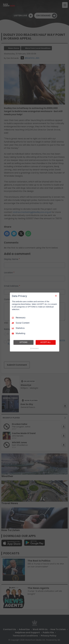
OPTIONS (23, 342)
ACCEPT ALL (46, 342)
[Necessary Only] (56, 296)
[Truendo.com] (35, 349)
